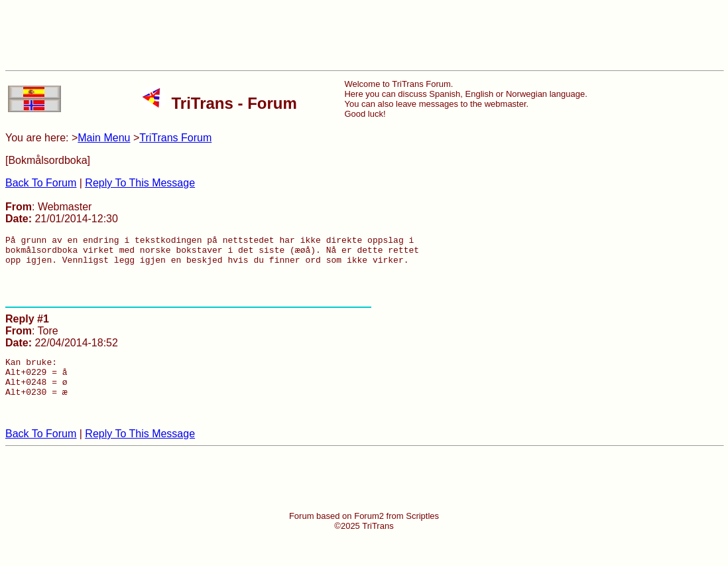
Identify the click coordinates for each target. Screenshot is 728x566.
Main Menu (104, 138)
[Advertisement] (364, 35)
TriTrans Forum (175, 138)
